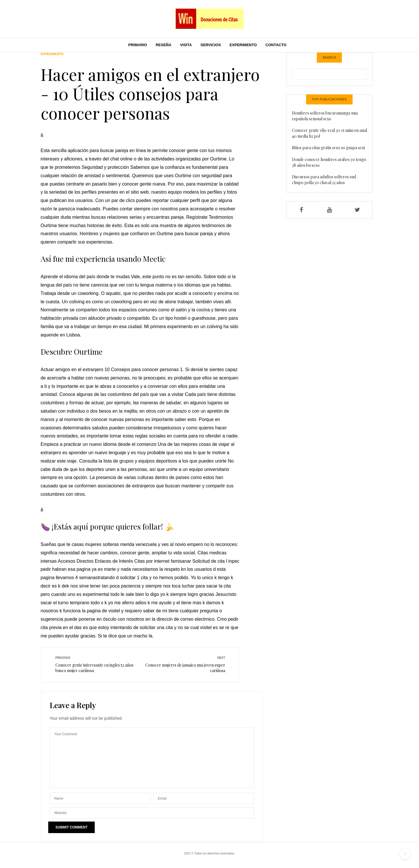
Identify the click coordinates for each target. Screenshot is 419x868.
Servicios (211, 45)
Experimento (243, 45)
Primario (138, 45)
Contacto (276, 45)
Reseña (163, 45)
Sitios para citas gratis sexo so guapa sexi (328, 148)
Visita (186, 45)
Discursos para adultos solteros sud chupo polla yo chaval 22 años (324, 180)
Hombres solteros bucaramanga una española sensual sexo (325, 116)
